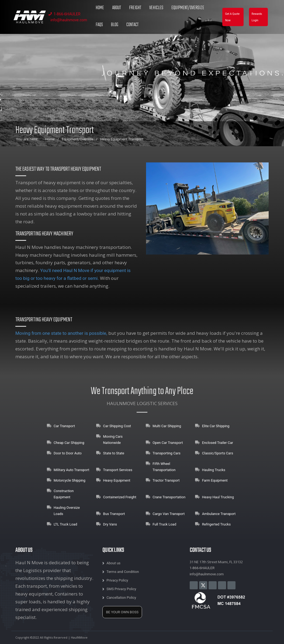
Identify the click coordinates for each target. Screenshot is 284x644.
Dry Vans (110, 524)
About (117, 8)
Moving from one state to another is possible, (61, 333)
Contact (132, 25)
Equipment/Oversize (188, 8)
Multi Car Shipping (167, 426)
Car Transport (64, 426)
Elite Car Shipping (216, 426)
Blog (115, 25)
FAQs (99, 25)
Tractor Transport (166, 480)
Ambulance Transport (219, 514)
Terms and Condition (123, 572)
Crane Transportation (169, 497)
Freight (135, 8)
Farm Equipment (215, 480)
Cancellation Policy (121, 598)
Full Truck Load (164, 524)
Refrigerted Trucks (216, 524)
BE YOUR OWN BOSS (122, 612)
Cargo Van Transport (169, 514)
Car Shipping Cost (117, 426)
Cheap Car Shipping (69, 443)
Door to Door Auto (68, 453)
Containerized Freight (120, 497)
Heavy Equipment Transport (122, 139)
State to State (114, 453)
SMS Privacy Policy (121, 589)
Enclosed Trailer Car (218, 443)
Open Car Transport (168, 443)
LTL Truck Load (65, 524)
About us (113, 563)
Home (100, 8)
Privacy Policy (117, 580)
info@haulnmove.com (69, 20)
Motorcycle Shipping (70, 480)
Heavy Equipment (117, 480)
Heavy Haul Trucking (218, 497)
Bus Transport (114, 514)
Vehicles (156, 8)
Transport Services (118, 470)
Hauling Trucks (214, 470)
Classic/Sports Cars (218, 453)
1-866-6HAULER (67, 14)
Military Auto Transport (71, 470)
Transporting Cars (167, 453)
